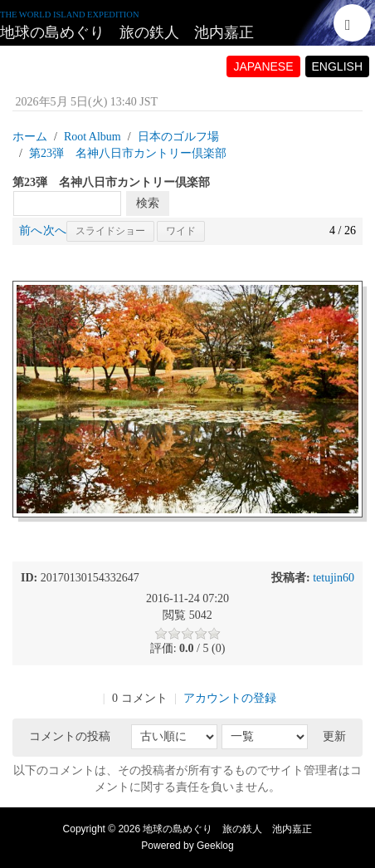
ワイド (181, 231)
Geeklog (215, 846)
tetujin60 (334, 578)
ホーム (30, 137)
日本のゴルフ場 (178, 137)
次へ (55, 230)
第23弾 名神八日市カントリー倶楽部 (128, 153)
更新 (334, 736)
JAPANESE (263, 66)
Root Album (93, 137)
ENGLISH (337, 66)
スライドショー (110, 231)
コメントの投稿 (70, 736)
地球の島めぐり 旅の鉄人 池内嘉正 (127, 32)
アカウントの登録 (230, 698)
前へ (31, 230)
